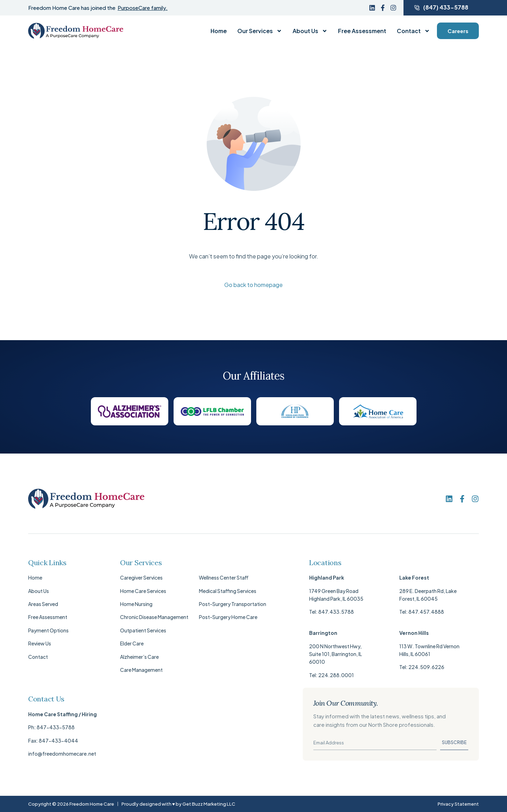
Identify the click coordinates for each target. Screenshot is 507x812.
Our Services (260, 31)
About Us (310, 31)
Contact (413, 31)
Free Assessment (362, 31)
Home (219, 31)
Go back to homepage (254, 285)
